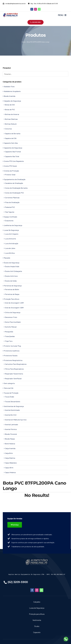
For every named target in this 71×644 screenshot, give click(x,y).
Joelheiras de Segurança (13, 225)
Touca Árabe (10, 397)
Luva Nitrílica (10, 253)
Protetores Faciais (11, 356)
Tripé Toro (9, 341)
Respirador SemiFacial (13, 378)
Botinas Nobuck (11, 124)
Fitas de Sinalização (12, 202)
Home (24, 42)
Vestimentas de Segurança (14, 406)
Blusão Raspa (10, 439)
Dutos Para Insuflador (13, 322)
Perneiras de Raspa (12, 294)
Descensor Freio (11, 317)
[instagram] (35, 9)
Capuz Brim (9, 468)
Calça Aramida (10, 448)
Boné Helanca (10, 444)
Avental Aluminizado (12, 410)
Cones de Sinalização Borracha (16, 188)
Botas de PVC (10, 109)
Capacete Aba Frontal (13, 152)
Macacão (7, 258)
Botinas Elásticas (11, 119)
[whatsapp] (39, 9)
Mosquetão (9, 332)
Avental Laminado (12, 424)
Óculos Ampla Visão (12, 266)
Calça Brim (9, 453)
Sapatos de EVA (11, 138)
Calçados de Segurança (12, 101)
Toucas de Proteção (11, 393)
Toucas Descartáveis (13, 401)
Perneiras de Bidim (12, 289)
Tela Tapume (10, 212)
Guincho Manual (11, 327)
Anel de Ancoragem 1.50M (14, 308)
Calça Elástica (10, 458)
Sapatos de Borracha (13, 133)
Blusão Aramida (10, 96)
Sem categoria (9, 383)
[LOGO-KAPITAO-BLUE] (37, 559)
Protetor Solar (10, 175)
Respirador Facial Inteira (14, 374)
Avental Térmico (11, 429)
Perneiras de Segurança (13, 286)
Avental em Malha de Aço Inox (16, 420)
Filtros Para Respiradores (14, 369)
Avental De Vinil (11, 415)
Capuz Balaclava (11, 463)
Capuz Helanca (10, 472)
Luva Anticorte (10, 239)
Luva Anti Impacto (12, 234)
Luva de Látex (10, 248)
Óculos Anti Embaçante (13, 271)
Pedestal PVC (10, 207)
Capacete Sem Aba (11, 143)
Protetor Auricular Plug (12, 346)
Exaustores (9, 221)
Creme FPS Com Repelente (14, 161)
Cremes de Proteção (11, 171)
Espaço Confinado (10, 217)
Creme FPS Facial (10, 166)
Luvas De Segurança (11, 230)
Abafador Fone (9, 87)
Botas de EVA (10, 105)
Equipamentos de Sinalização (15, 179)
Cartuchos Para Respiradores (16, 364)
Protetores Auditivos (12, 351)
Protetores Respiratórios (13, 360)
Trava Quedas (10, 336)
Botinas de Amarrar (12, 114)
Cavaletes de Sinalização (14, 183)
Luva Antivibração (12, 243)
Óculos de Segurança (12, 263)
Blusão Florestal (11, 434)
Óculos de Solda (11, 281)
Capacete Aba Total (12, 156)
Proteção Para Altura (12, 299)
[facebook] (32, 9)
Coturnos (8, 129)
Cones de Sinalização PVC (14, 193)
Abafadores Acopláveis (12, 91)
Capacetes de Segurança (13, 148)
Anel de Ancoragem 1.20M (14, 303)
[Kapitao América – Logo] (10, 14)
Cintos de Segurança (13, 312)
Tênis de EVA (9, 388)
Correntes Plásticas (12, 198)
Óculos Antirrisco (11, 276)
